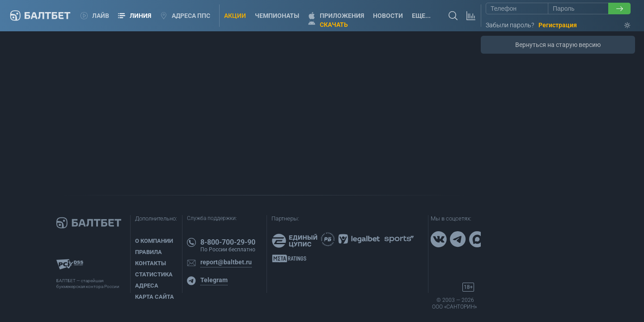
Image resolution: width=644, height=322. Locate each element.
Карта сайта (155, 297)
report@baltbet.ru (226, 262)
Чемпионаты (277, 16)
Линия (135, 16)
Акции (235, 16)
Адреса (147, 286)
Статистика (154, 274)
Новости (388, 16)
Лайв (95, 16)
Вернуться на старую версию (558, 45)
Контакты (150, 263)
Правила (148, 252)
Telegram (214, 280)
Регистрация (558, 25)
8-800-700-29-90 (228, 242)
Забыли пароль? (510, 25)
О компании (154, 241)
